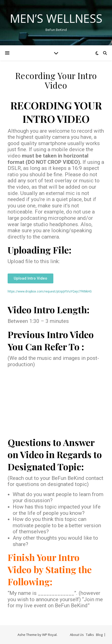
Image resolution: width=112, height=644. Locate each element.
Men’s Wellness (56, 18)
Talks (90, 635)
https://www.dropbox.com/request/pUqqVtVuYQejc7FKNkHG (50, 291)
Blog (99, 635)
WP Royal (49, 635)
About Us (77, 635)
